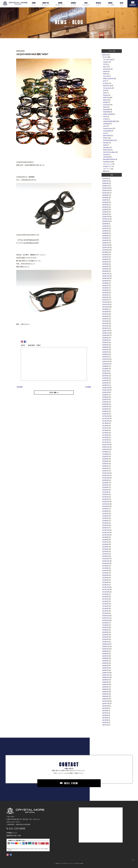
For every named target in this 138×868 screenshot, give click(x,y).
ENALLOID (106, 100)
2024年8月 (105, 226)
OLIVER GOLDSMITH (109, 140)
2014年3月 (105, 523)
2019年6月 (105, 373)
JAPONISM (106, 124)
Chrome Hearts (107, 88)
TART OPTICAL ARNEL (109, 152)
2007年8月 (105, 711)
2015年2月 (105, 497)
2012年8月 (105, 568)
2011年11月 (106, 589)
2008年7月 (105, 684)
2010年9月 (105, 623)
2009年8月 (105, 654)
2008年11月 (106, 675)
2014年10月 (106, 506)
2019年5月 (105, 376)
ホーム (34, 4)
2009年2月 (105, 668)
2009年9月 (105, 651)
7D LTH (105, 64)
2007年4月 (105, 720)
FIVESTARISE (107, 112)
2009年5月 (105, 661)
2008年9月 (105, 680)
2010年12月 (106, 616)
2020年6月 (105, 345)
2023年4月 (105, 264)
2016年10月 (106, 449)
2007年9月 (105, 708)
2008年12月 (106, 673)
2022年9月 (105, 281)
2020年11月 (106, 333)
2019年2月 (105, 383)
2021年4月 (105, 321)
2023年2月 (105, 269)
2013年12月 (106, 530)
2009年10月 (106, 649)
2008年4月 (105, 692)
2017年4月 (105, 435)
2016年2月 (105, 468)
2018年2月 (105, 411)
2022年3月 (105, 295)
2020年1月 (105, 357)
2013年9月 (105, 537)
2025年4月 (105, 207)
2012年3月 (105, 580)
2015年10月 (106, 478)
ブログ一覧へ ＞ (54, 393)
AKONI (105, 74)
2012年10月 (106, 563)
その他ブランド (107, 166)
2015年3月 (105, 494)
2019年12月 (106, 359)
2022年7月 (105, 285)
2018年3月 (105, 409)
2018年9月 (105, 395)
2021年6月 (105, 316)
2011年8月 (105, 597)
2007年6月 (105, 715)
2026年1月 (105, 186)
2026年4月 (105, 178)
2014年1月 (105, 528)
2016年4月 (105, 464)
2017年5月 (105, 433)
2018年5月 (105, 404)
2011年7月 (105, 599)
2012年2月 (105, 582)
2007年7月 (105, 713)
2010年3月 (105, 637)
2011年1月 (105, 613)
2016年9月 (105, 452)
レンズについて (86, 4)
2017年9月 (105, 423)
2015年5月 (105, 490)
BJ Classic (106, 83)
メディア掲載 (110, 4)
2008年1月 (105, 699)
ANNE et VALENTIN (108, 78)
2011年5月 (105, 604)
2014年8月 (105, 511)
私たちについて (46, 4)
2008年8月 (105, 682)
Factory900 (106, 109)
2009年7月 (105, 656)
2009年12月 (106, 644)
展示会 (105, 171)
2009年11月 (106, 646)
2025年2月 (105, 212)
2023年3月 (105, 266)
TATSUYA (106, 154)
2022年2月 (105, 297)
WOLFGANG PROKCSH (109, 159)
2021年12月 (106, 302)
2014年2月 (105, 525)
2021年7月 (105, 314)
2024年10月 (106, 221)
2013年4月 (105, 549)
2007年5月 (105, 718)
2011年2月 (105, 611)
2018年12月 (106, 388)
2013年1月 (105, 556)
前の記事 (20, 387)
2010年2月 (105, 639)
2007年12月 (106, 701)
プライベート (107, 169)
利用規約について (12, 833)
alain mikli (106, 76)
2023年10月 (106, 250)
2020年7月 (105, 342)
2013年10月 (106, 535)
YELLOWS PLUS (107, 162)
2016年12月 (106, 445)
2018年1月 (105, 414)
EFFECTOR (106, 97)
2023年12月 (106, 245)
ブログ (121, 4)
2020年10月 (106, 335)
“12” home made (108, 59)
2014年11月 (106, 504)
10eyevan (106, 62)
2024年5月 (105, 233)
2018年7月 (105, 399)
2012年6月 (105, 573)
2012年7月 (105, 570)
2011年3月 (105, 608)
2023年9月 (105, 252)
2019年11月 (106, 361)
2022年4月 (105, 293)
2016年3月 (105, 466)
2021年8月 (105, 312)
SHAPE (105, 145)
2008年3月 (105, 694)
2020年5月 (105, 347)
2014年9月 (105, 509)
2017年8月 (105, 426)
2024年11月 (106, 219)
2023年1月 (105, 271)
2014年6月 (105, 516)
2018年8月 (105, 397)
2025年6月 (105, 202)
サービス (73, 4)
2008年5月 (105, 689)
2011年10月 (106, 592)
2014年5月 (105, 518)
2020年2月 (105, 354)
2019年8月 (105, 369)
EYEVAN (105, 102)
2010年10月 (106, 620)
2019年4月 (105, 378)
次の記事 (88, 387)
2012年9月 (105, 566)
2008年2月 (105, 696)
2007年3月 (105, 722)
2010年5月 (105, 632)
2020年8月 (105, 340)
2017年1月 (105, 442)
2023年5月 (105, 262)
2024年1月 (105, 243)
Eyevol (105, 107)
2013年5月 (105, 547)
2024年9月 (105, 224)
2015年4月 (105, 492)
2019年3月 (105, 380)
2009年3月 (105, 665)
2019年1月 (105, 385)
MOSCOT (106, 138)
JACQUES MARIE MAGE (109, 121)
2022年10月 (106, 278)
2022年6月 (105, 288)
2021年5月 (105, 319)
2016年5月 (105, 461)
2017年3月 (105, 437)
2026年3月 (105, 181)
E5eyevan (106, 95)
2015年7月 (105, 485)
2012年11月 (106, 561)
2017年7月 (105, 428)
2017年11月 (106, 418)
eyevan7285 (106, 105)
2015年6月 (105, 487)
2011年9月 (105, 594)
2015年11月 (106, 475)
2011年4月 (105, 606)
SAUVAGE (106, 143)
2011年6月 (105, 601)
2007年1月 (105, 725)
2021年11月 (106, 304)
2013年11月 (106, 532)
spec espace (106, 147)
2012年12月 (106, 559)
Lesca (105, 126)
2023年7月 (105, 257)
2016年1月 (105, 471)
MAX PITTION (107, 135)
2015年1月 (105, 499)
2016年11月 (106, 447)
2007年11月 (106, 703)
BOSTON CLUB (107, 86)
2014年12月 (106, 502)
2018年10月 (106, 392)
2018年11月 (106, 390)
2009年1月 (105, 670)
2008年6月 (105, 687)
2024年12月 (106, 216)
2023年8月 (105, 254)
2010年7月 (105, 627)
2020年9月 (105, 338)
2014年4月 (105, 521)
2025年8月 (105, 197)
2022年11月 (106, 276)
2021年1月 (105, 328)
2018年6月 (105, 402)
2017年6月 (105, 430)
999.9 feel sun (107, 69)
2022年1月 (105, 300)
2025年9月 (105, 195)
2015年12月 (106, 473)
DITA (104, 90)
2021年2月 (105, 326)
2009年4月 (105, 663)
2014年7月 (105, 513)
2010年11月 (106, 618)
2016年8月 (105, 454)
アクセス (98, 4)
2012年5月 (105, 575)
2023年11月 (106, 247)
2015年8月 (105, 483)
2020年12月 (106, 331)
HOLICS (105, 116)
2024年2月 (105, 240)
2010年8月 (105, 625)
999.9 (105, 67)
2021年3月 (105, 323)
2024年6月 (105, 231)
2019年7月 (105, 371)
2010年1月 (105, 642)
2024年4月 (105, 235)
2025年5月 (105, 205)
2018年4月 (105, 407)
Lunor (105, 133)
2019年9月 (105, 366)
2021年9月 (105, 309)
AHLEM (105, 71)
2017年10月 (106, 421)
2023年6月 (105, 259)
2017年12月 (106, 416)
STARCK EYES (107, 150)
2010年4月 (105, 635)
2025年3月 (105, 209)
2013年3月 (105, 551)
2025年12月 (106, 188)
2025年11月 (106, 190)
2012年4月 (105, 578)
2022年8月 (105, 283)
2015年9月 (105, 480)
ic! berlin (106, 119)
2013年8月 (105, 540)
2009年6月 (105, 658)
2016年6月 (105, 459)
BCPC (105, 81)
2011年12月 (106, 587)
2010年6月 (105, 630)
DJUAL (105, 93)
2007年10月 (106, 706)
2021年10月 (106, 307)
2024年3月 (105, 238)
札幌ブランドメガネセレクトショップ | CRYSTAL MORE (70, 863)
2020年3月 (105, 352)
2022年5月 (105, 290)
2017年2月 (105, 440)
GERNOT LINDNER (108, 114)
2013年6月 (105, 544)
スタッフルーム (107, 164)
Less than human (108, 128)
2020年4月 (105, 350)
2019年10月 (106, 364)
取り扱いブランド (60, 4)
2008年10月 (106, 677)
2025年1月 (105, 214)
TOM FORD (106, 157)
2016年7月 (105, 456)
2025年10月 (106, 193)
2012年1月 (105, 585)
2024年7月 (105, 228)
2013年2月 (105, 554)
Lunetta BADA (107, 131)
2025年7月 (105, 200)
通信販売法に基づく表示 (14, 836)
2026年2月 (105, 183)
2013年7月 (105, 542)
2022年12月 (106, 273)
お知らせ (105, 55)
